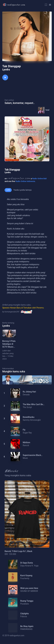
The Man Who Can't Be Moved (33, 405)
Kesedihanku (29, 417)
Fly (24, 430)
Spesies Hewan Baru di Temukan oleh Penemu (23, 308)
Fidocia (24, 616)
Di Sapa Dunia (27, 563)
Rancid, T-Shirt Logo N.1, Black (18, 551)
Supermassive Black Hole (32, 455)
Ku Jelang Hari (29, 392)
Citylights (25, 614)
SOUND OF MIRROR (29, 591)
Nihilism (26, 442)
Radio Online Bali (39, 179)
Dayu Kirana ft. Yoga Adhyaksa (29, 566)
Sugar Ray (27, 433)
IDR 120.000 (10, 554)
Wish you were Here (29, 588)
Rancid (26, 445)
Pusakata (24, 604)
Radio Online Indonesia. (26, 181)
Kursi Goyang (26, 575)
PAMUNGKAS (26, 629)
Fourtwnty (25, 578)
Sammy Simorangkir (32, 420)
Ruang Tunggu (27, 601)
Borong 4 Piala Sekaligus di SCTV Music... (9, 344)
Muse (25, 458)
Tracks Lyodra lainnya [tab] (22, 190)
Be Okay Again (27, 626)
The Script (27, 407)
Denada (26, 395)
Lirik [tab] (8, 190)
